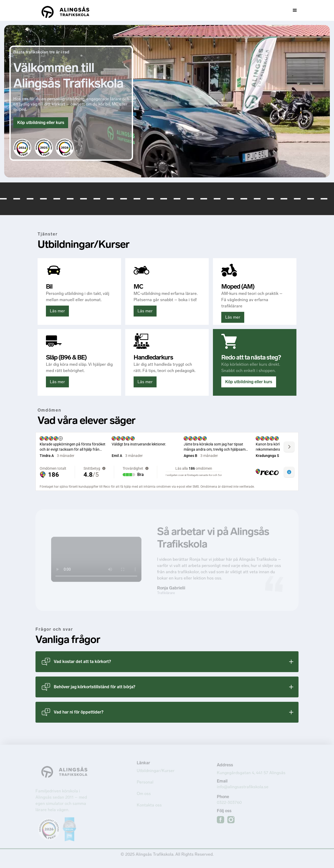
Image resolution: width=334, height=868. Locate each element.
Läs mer (57, 311)
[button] (237, 10)
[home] (65, 10)
